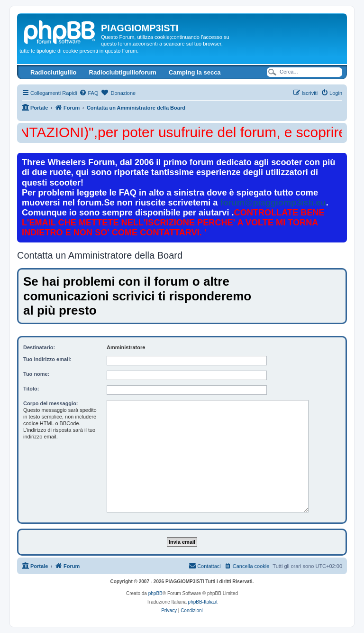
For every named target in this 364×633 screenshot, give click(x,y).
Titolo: (31, 389)
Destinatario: (39, 347)
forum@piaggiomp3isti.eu (273, 203)
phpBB (155, 593)
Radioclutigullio (54, 72)
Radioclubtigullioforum (123, 72)
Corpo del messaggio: (51, 403)
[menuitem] (89, 93)
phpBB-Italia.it (203, 602)
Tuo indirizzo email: (47, 359)
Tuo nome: (36, 374)
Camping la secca (195, 72)
